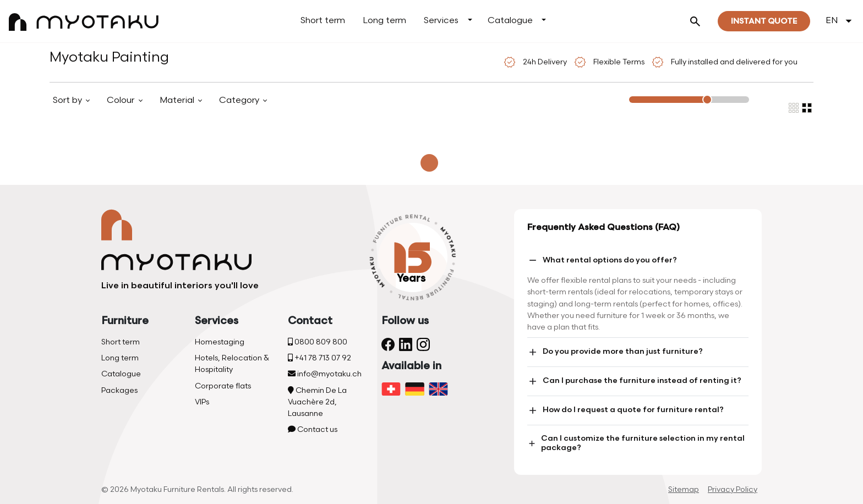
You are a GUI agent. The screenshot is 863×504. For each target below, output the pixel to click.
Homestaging (220, 342)
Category (240, 100)
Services (441, 21)
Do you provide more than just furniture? (615, 352)
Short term (323, 21)
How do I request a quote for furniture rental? (626, 410)
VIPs (202, 402)
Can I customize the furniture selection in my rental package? (636, 443)
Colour (122, 100)
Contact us (313, 429)
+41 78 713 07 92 (319, 358)
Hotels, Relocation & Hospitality (232, 364)
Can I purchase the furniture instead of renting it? (634, 381)
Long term (384, 21)
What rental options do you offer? (602, 260)
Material (178, 100)
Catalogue (510, 21)
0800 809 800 (318, 342)
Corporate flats (223, 386)
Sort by (69, 100)
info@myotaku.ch (325, 374)
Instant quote (764, 21)
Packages (119, 390)
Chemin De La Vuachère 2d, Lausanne (317, 402)
